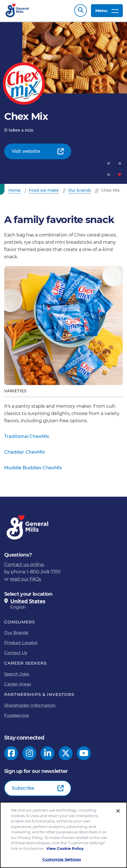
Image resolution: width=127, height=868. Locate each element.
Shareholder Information (30, 705)
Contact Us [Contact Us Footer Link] (16, 653)
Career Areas (18, 684)
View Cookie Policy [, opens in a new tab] (65, 850)
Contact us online (24, 565)
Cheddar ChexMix (25, 452)
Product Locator (21, 643)
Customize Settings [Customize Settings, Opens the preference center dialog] (62, 861)
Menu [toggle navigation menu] (107, 10)
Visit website (26, 151)
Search (81, 10)
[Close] (118, 812)
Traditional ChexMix (27, 436)
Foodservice (17, 715)
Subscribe (23, 788)
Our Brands (16, 633)
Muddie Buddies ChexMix (33, 468)
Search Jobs (17, 674)
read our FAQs (25, 579)
